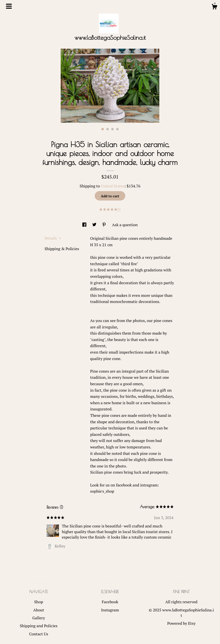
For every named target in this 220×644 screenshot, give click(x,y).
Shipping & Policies (62, 249)
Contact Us (39, 634)
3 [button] (112, 129)
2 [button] (108, 129)
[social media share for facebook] (85, 225)
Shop (39, 602)
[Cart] (214, 7)
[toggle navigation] (9, 6)
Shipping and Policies (39, 626)
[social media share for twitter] (95, 225)
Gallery (39, 618)
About (39, 610)
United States (113, 186)
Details (53, 238)
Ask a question (125, 225)
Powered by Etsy (181, 623)
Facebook (110, 602)
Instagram (110, 610)
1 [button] (103, 129)
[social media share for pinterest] (105, 225)
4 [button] (117, 129)
